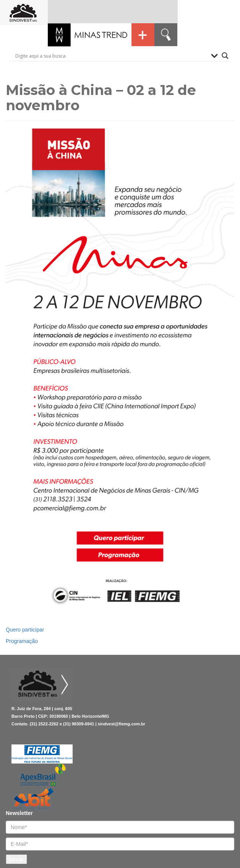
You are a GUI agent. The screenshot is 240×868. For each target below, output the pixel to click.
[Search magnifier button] (225, 56)
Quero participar (25, 630)
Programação (22, 641)
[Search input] (111, 56)
